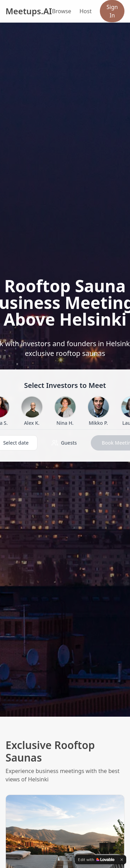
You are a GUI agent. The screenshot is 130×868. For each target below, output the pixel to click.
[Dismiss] (122, 860)
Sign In (112, 11)
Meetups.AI (29, 11)
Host (85, 11)
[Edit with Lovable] (96, 860)
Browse (62, 11)
